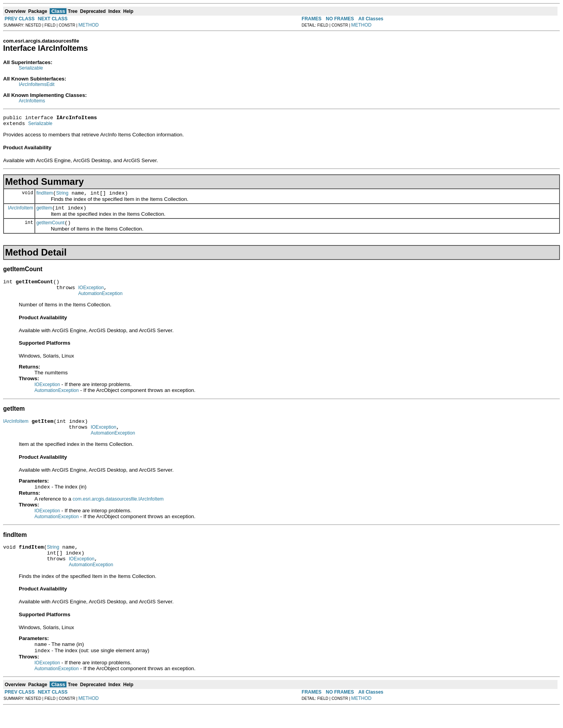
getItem (44, 213)
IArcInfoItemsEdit (37, 84)
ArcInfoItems (32, 101)
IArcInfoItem (21, 212)
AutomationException (100, 303)
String (62, 197)
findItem (45, 197)
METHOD (89, 25)
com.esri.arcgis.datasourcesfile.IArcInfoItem (118, 513)
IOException (91, 296)
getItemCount (50, 229)
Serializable (31, 68)
